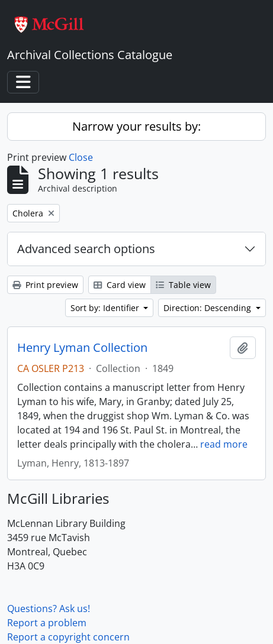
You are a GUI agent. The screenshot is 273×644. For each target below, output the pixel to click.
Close (81, 157)
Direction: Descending (208, 308)
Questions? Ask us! (49, 609)
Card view (120, 285)
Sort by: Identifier (106, 308)
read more (224, 444)
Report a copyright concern (68, 637)
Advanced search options (86, 249)
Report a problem (47, 623)
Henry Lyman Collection (82, 348)
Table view (183, 285)
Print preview (45, 285)
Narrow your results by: (136, 126)
